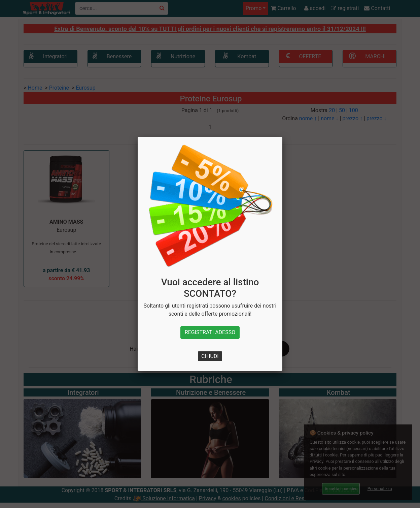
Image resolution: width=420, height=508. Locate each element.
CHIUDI (210, 356)
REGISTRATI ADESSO (210, 332)
